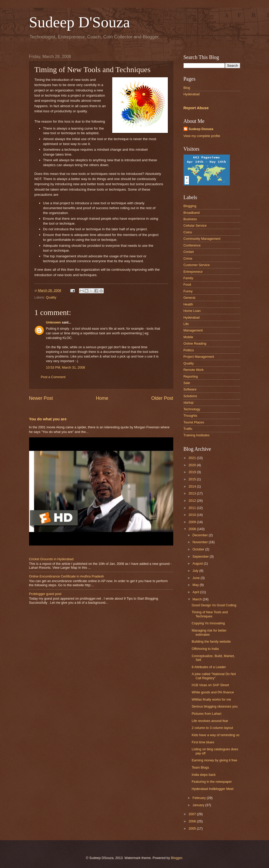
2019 (193, 472)
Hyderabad (192, 94)
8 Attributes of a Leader (209, 667)
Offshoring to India (205, 649)
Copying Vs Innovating (208, 623)
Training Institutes (197, 435)
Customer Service (197, 265)
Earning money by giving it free (215, 760)
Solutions (190, 396)
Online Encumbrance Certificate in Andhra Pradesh (67, 576)
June (197, 578)
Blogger (177, 858)
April (196, 592)
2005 (193, 828)
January (199, 805)
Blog (187, 88)
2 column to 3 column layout (212, 728)
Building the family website (211, 641)
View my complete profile (202, 136)
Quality (51, 297)
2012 (193, 501)
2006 (193, 821)
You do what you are (48, 419)
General (189, 298)
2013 (193, 493)
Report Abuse (196, 108)
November (201, 542)
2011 (193, 508)
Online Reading (195, 343)
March (198, 599)
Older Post (162, 398)
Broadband (192, 213)
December (201, 535)
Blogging (190, 206)
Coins (188, 232)
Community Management (202, 239)
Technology (192, 409)
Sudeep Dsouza (201, 129)
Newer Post (41, 398)
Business (190, 219)
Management (193, 330)
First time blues (203, 742)
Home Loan (192, 311)
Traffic (188, 429)
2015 (193, 479)
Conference (192, 245)
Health (188, 304)
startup (189, 402)
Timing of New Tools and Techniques (210, 614)
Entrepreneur (193, 272)
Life (186, 324)
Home (102, 398)
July (196, 571)
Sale (187, 383)
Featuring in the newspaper (212, 782)
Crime (188, 258)
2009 (193, 522)
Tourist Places (194, 422)
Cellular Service (195, 225)
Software (190, 389)
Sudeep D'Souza (80, 22)
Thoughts (190, 416)
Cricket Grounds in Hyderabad (51, 559)
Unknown (54, 322)
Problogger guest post (45, 594)
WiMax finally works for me (211, 699)
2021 (193, 458)
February (200, 798)
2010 (193, 515)
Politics (189, 350)
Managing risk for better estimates (209, 632)
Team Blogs (200, 767)
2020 (193, 465)
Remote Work (194, 370)
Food (187, 284)
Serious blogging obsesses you (215, 706)
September (201, 556)
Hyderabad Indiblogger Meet (213, 789)
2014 (193, 486)
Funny (188, 291)
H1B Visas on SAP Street (210, 685)
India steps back (204, 775)
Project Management (199, 357)
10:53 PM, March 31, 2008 (66, 367)
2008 (193, 529)
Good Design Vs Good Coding (214, 605)
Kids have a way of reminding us (216, 735)
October (199, 549)
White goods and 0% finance (213, 692)
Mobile (188, 337)
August (198, 563)
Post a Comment (53, 377)
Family (188, 278)
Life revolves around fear (210, 721)
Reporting (191, 376)
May (196, 585)
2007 (193, 814)
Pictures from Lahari (207, 714)
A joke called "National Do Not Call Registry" (214, 676)
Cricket (189, 252)
